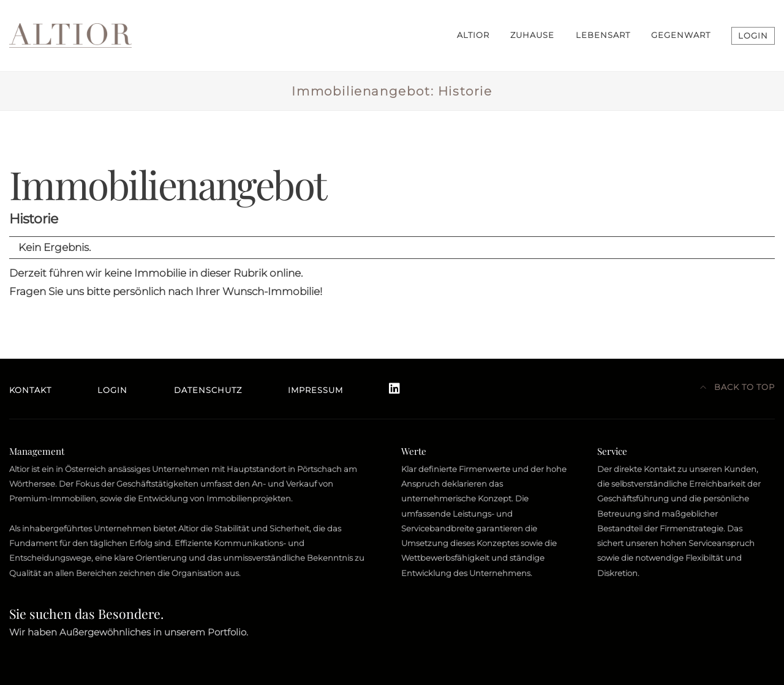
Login (112, 390)
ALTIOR (473, 35)
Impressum (315, 390)
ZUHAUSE (532, 35)
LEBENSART (603, 35)
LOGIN (753, 36)
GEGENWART (681, 35)
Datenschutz (208, 390)
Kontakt (30, 390)
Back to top (738, 387)
